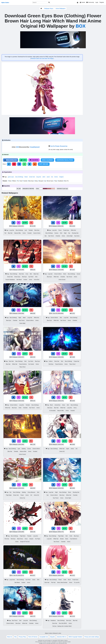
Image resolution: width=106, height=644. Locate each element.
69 (65, 485)
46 (65, 572)
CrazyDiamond (35, 147)
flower (26, 177)
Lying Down (12, 580)
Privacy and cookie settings (92, 637)
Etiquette (52, 637)
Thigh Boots (23, 536)
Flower (22, 495)
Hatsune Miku (18, 233)
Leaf (26, 230)
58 (25, 528)
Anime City (22, 498)
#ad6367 (49, 189)
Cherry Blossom (31, 492)
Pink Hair (7, 539)
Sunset (78, 274)
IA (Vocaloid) (52, 411)
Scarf (21, 181)
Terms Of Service (33, 637)
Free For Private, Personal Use (59, 146)
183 (65, 266)
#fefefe (41, 189)
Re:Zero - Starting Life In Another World (62, 626)
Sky (69, 233)
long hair (39, 177)
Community (90, 2)
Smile (20, 408)
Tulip (55, 181)
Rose (10, 181)
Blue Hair (10, 233)
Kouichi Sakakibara (10, 280)
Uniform (51, 361)
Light (19, 449)
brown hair (32, 177)
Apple (68, 449)
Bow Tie (66, 181)
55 (25, 485)
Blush (65, 274)
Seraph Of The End (25, 542)
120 (65, 354)
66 (65, 441)
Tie (18, 181)
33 (25, 613)
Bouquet (41, 181)
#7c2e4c (45, 189)
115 (25, 397)
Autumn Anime (37, 233)
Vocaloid (29, 233)
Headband (60, 181)
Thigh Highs (9, 495)
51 (65, 613)
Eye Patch (31, 277)
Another (25, 280)
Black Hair (36, 274)
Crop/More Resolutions (65, 160)
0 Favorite (34, 160)
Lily (45, 181)
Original (61, 177)
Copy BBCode (44, 164)
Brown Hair (10, 277)
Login (97, 2)
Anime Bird (36, 280)
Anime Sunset (62, 280)
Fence (60, 230)
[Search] (49, 2)
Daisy (36, 181)
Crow (27, 274)
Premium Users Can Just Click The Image (42, 58)
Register (102, 2)
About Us (10, 637)
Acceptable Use (44, 637)
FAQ (15, 637)
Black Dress (20, 539)
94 (65, 397)
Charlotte (58, 236)
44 (25, 572)
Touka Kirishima (23, 364)
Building (24, 449)
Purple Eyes (66, 230)
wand (48, 177)
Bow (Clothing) (19, 230)
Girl (76, 449)
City (10, 492)
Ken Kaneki (31, 364)
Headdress (53, 621)
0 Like (23, 160)
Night (65, 233)
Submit (82, 2)
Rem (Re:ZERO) (63, 623)
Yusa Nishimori (73, 539)
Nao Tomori (51, 236)
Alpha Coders (5, 3)
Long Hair (12, 230)
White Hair (73, 230)
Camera (56, 233)
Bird (31, 274)
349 (65, 223)
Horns (75, 408)
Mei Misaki (19, 280)
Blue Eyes (31, 181)
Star (46, 236)
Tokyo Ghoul (22, 367)
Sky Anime (77, 236)
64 (65, 528)
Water (24, 318)
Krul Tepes (38, 539)
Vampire (31, 539)
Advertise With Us (62, 637)
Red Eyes (24, 277)
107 (65, 310)
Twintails (31, 230)
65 (25, 441)
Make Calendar (47, 160)
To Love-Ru (77, 582)
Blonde (62, 539)
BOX (81, 26)
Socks (34, 580)
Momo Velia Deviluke (62, 582)
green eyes (11, 177)
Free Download (11, 160)
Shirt (25, 361)
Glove (64, 405)
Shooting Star (75, 233)
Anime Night (70, 236)
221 (25, 266)
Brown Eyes (50, 181)
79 (25, 354)
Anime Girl (62, 451)
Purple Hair (76, 361)
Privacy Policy (22, 637)
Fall (5, 233)
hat (52, 177)
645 (25, 223)
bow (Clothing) (19, 177)
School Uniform (58, 274)
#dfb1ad (53, 189)
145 (25, 310)
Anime (56, 177)
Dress (26, 539)
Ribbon (14, 181)
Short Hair (21, 274)
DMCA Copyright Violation (75, 637)
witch (44, 177)
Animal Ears (57, 405)
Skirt (61, 233)
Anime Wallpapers (61, 9)
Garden (25, 181)
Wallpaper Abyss (49, 9)
